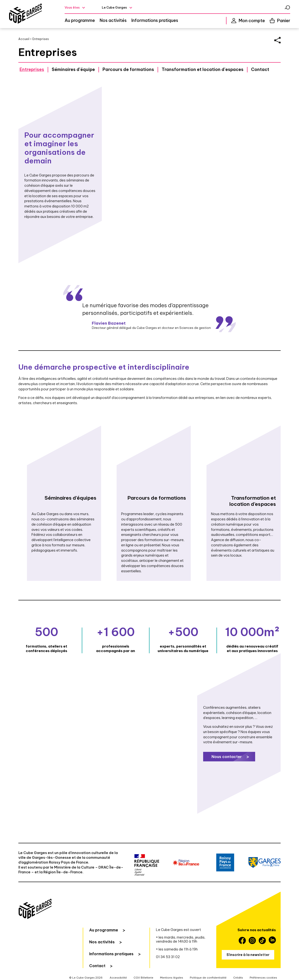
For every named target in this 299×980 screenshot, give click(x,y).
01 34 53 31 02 (168, 958)
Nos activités (113, 20)
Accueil (24, 39)
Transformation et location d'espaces (203, 70)
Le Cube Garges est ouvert (178, 931)
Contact (260, 70)
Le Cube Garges (115, 7)
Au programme (80, 20)
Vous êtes (72, 7)
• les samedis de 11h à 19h (177, 950)
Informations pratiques (155, 20)
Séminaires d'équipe (73, 70)
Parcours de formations (128, 70)
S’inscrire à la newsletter (248, 956)
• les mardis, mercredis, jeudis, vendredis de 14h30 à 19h (181, 941)
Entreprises (32, 70)
